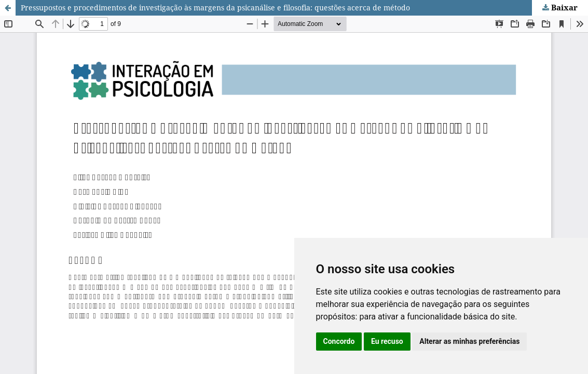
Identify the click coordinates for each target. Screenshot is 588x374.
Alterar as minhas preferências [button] (469, 341)
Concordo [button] (339, 341)
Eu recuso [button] (387, 341)
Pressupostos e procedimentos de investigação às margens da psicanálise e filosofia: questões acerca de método (215, 8)
